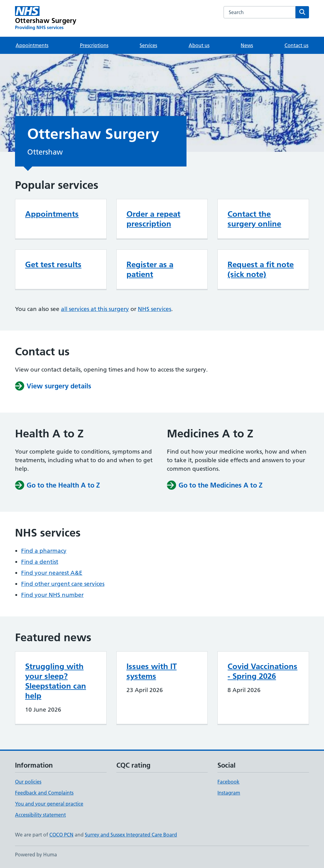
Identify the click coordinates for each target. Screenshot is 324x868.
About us (199, 45)
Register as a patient (150, 269)
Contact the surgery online (254, 219)
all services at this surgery (95, 309)
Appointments (32, 45)
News (247, 45)
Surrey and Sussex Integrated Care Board (131, 835)
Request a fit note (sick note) (261, 269)
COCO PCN (61, 835)
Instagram (229, 793)
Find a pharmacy (44, 551)
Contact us (296, 45)
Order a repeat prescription (153, 219)
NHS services (154, 309)
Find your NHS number (52, 595)
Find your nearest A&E (52, 573)
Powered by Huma (36, 855)
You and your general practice (49, 804)
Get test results (53, 264)
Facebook (228, 782)
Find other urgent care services (63, 584)
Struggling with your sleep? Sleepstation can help (56, 681)
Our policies (28, 782)
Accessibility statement (40, 815)
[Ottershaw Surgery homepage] (46, 18)
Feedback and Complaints (44, 793)
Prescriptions (94, 45)
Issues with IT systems (152, 671)
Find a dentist (40, 562)
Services (148, 45)
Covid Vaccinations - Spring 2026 (262, 671)
